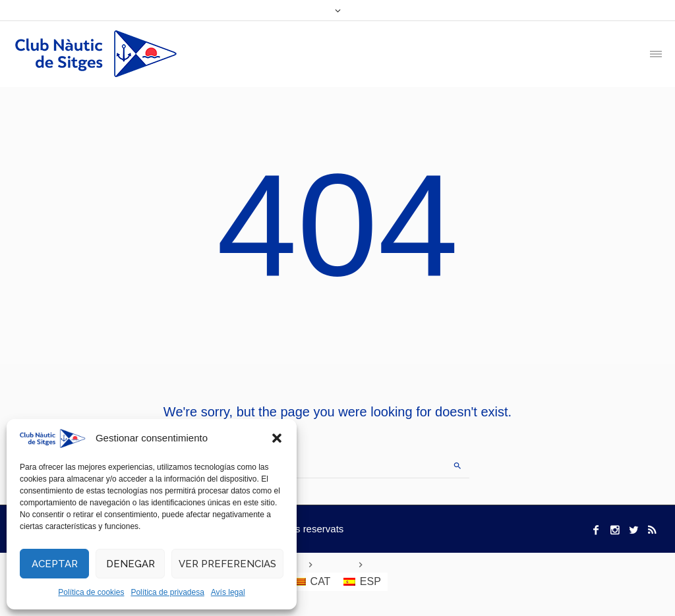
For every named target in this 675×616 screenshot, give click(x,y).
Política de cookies (91, 592)
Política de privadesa (167, 592)
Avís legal (228, 592)
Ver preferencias (227, 564)
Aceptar (55, 564)
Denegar (131, 564)
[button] (277, 438)
